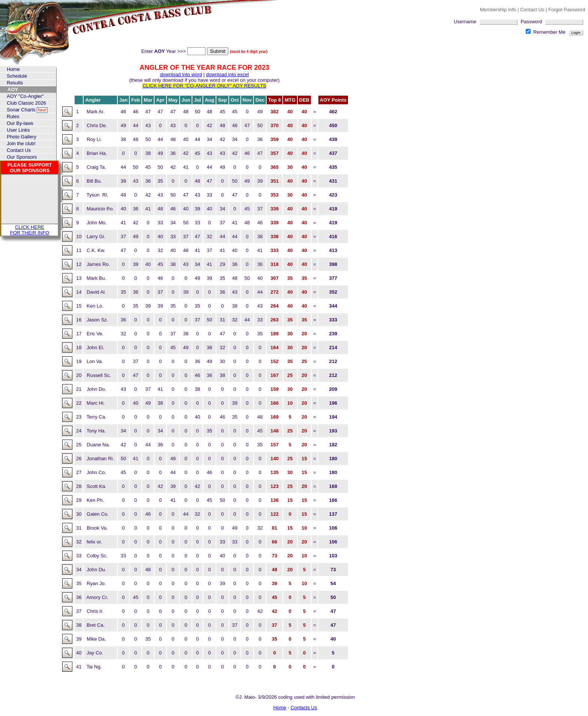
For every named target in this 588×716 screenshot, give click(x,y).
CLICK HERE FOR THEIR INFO (30, 230)
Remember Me (546, 32)
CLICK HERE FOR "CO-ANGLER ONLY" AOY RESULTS (204, 86)
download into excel (227, 74)
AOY (13, 89)
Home (280, 708)
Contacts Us (304, 708)
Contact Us (533, 10)
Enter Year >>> (174, 51)
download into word (181, 74)
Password (552, 22)
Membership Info (498, 10)
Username (487, 22)
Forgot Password (567, 10)
